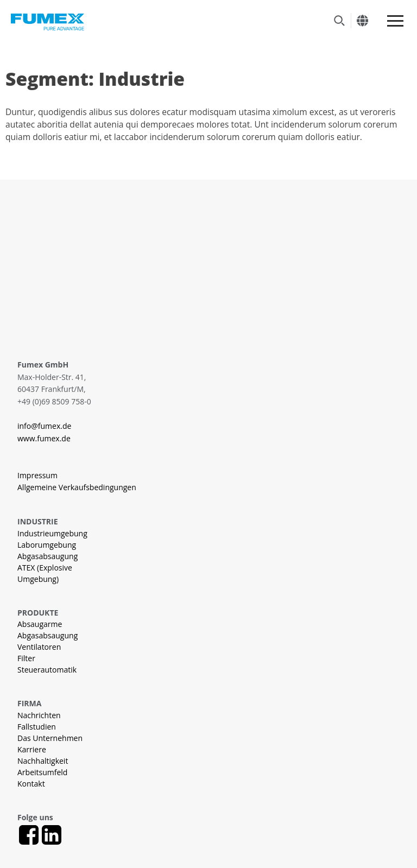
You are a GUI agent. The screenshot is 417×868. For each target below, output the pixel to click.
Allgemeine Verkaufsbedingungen (77, 487)
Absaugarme (40, 624)
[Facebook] (29, 835)
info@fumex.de (44, 426)
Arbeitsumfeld (42, 772)
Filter (26, 658)
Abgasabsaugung (48, 556)
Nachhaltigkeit (43, 761)
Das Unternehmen (50, 738)
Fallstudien (37, 727)
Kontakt (31, 784)
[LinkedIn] (52, 835)
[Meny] (395, 21)
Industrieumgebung (52, 533)
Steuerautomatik (47, 670)
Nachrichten (39, 715)
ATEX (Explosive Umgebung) (45, 573)
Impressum (37, 475)
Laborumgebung (47, 545)
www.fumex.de (44, 438)
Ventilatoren (39, 647)
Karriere (32, 749)
